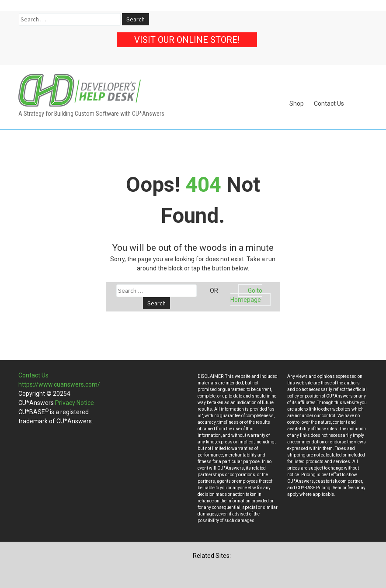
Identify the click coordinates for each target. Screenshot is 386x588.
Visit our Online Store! (187, 40)
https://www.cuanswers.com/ (59, 384)
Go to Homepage (247, 295)
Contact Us (329, 104)
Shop (297, 104)
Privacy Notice (75, 403)
